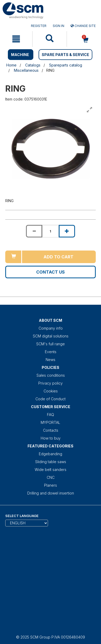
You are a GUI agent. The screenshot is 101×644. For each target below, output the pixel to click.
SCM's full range (50, 344)
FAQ (50, 415)
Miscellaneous (26, 70)
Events (51, 352)
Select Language (22, 516)
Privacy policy (50, 383)
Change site (83, 26)
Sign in (59, 26)
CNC (51, 477)
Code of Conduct (50, 399)
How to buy (51, 438)
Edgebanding (50, 454)
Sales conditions (51, 375)
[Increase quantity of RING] (67, 231)
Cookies (51, 391)
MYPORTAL (50, 422)
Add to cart (59, 257)
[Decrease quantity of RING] (34, 231)
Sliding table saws (51, 462)
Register (39, 26)
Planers (50, 485)
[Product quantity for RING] (50, 231)
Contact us (50, 272)
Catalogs (33, 65)
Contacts (51, 430)
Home (11, 65)
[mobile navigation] (16, 39)
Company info (51, 328)
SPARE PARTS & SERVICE (65, 55)
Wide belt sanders (50, 470)
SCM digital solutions (51, 336)
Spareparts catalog (66, 65)
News (50, 360)
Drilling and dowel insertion (51, 493)
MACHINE (20, 55)
